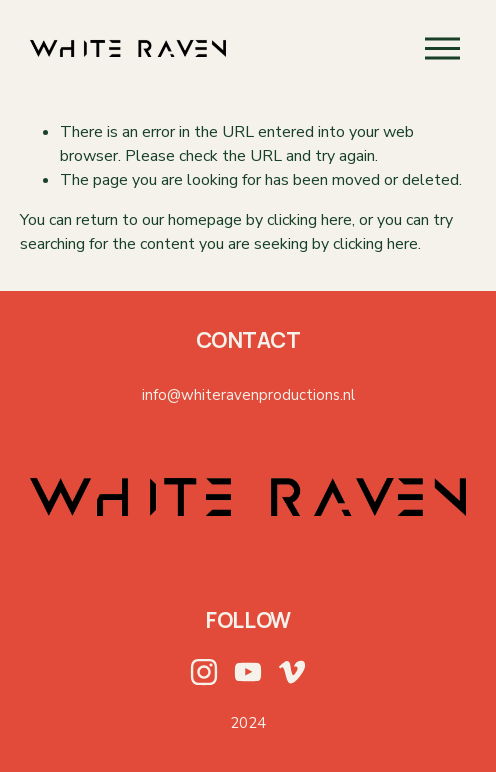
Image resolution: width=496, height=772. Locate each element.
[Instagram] (204, 672)
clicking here (309, 220)
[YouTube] (248, 672)
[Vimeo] (292, 672)
